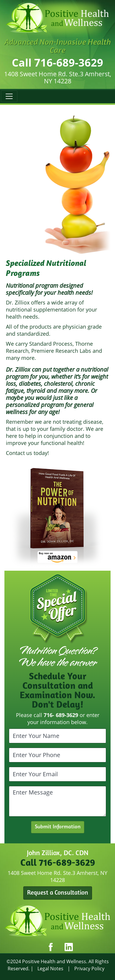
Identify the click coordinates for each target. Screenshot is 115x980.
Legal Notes (50, 969)
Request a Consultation (58, 893)
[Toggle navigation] (9, 96)
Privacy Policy (89, 969)
